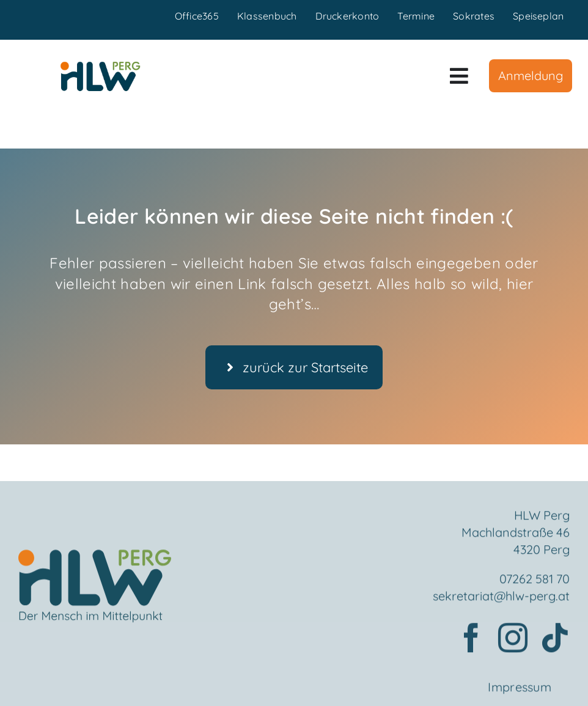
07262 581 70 (535, 582)
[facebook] (471, 641)
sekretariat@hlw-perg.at (501, 599)
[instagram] (513, 641)
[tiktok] (555, 641)
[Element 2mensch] (95, 560)
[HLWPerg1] (100, 66)
